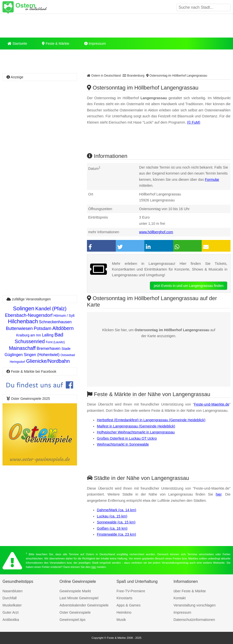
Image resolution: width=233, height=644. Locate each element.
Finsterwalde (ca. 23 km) (116, 534)
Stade (66, 349)
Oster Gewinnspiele (75, 612)
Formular (212, 180)
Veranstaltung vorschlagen (195, 605)
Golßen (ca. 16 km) (112, 528)
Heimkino (124, 612)
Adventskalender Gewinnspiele (84, 605)
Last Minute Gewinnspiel (79, 598)
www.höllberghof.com (156, 232)
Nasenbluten (13, 591)
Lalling (48, 335)
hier (219, 494)
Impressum (95, 44)
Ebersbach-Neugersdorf (29, 315)
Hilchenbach (23, 321)
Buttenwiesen (19, 328)
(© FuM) (194, 122)
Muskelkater (12, 605)
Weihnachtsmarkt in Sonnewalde (123, 444)
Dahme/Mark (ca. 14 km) (116, 510)
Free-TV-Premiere (131, 591)
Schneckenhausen (55, 322)
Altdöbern (63, 328)
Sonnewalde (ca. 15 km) (116, 522)
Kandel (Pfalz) (51, 309)
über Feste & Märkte (190, 591)
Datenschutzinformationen (194, 620)
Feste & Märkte (56, 44)
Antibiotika (11, 620)
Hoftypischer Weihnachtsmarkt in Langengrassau (136, 432)
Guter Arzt (11, 612)
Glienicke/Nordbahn (48, 361)
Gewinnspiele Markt (75, 591)
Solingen (24, 308)
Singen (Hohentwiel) (41, 355)
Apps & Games (129, 605)
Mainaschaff (22, 348)
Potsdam (43, 328)
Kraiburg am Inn (29, 335)
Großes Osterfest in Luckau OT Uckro (127, 438)
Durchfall (10, 598)
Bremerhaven (48, 348)
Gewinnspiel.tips (73, 620)
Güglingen (14, 355)
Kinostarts (124, 598)
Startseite (17, 44)
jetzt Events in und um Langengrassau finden (189, 286)
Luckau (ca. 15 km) (112, 516)
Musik (121, 620)
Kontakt (180, 598)
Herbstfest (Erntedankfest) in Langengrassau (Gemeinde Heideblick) (151, 420)
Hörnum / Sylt (64, 316)
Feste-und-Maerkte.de (212, 404)
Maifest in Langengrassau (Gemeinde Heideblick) (136, 426)
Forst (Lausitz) (55, 342)
